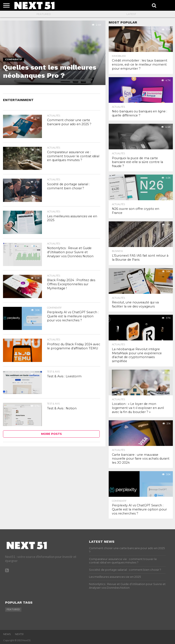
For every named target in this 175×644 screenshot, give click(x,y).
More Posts (51, 434)
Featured (44, 14)
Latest (131, 14)
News (7, 634)
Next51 (19, 634)
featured (13, 609)
